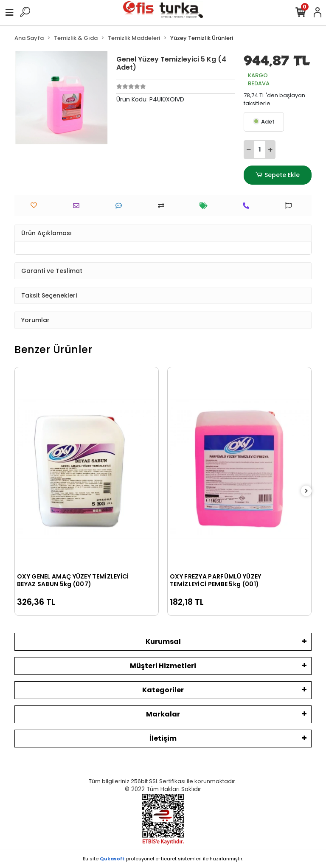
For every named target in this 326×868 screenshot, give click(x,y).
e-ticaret (166, 859)
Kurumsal (163, 642)
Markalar (163, 714)
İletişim (163, 738)
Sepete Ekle (278, 175)
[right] (306, 491)
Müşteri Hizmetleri (163, 666)
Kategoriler (163, 690)
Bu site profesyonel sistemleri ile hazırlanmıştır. (163, 859)
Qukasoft (112, 859)
